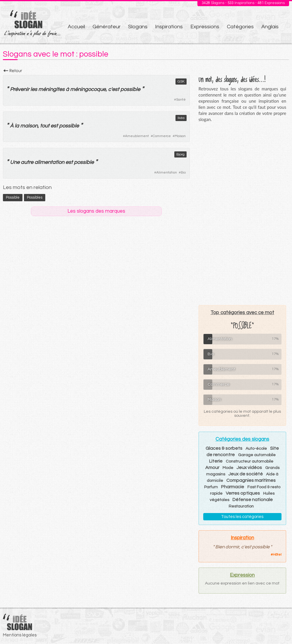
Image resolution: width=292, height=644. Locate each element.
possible (130, 89)
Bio (183, 173)
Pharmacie (233, 487)
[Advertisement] (242, 213)
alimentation (49, 162)
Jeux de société (246, 474)
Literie (216, 461)
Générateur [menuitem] (107, 27)
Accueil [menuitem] (76, 27)
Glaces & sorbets (224, 448)
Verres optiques (243, 493)
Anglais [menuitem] (270, 27)
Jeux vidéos (249, 468)
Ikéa (181, 118)
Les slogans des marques (96, 211)
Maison (180, 136)
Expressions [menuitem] (205, 27)
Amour (212, 468)
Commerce (162, 136)
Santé (181, 100)
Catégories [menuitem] (240, 27)
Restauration (241, 506)
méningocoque (88, 89)
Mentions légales (20, 635)
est (115, 89)
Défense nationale (253, 500)
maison (29, 126)
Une (15, 162)
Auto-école (256, 449)
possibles (35, 197)
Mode (228, 468)
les (34, 89)
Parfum (211, 487)
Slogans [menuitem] (138, 27)
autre (27, 162)
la (17, 126)
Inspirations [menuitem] (169, 27)
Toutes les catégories (242, 517)
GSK (181, 82)
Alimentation (167, 173)
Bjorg (180, 154)
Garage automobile (257, 455)
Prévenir (20, 89)
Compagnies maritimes (251, 480)
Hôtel (277, 555)
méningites (51, 89)
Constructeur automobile (250, 461)
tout (45, 126)
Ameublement (137, 136)
